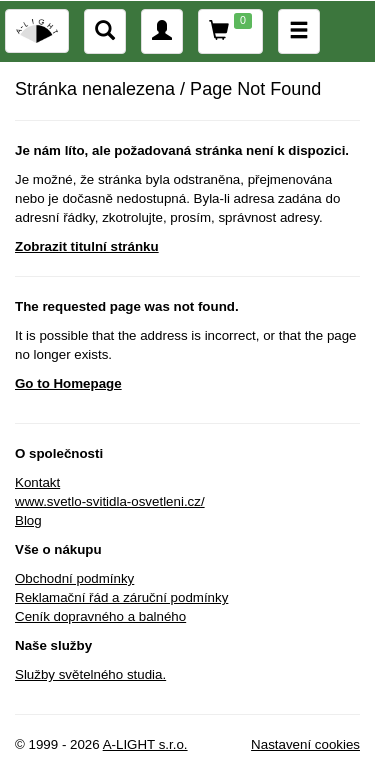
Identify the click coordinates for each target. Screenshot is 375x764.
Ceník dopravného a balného (100, 616)
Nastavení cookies (305, 744)
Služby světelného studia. (90, 674)
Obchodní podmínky (74, 578)
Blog (28, 520)
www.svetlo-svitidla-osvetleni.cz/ (110, 501)
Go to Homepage (68, 383)
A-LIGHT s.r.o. (145, 744)
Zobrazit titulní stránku (87, 246)
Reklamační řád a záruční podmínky (121, 597)
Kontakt (37, 482)
